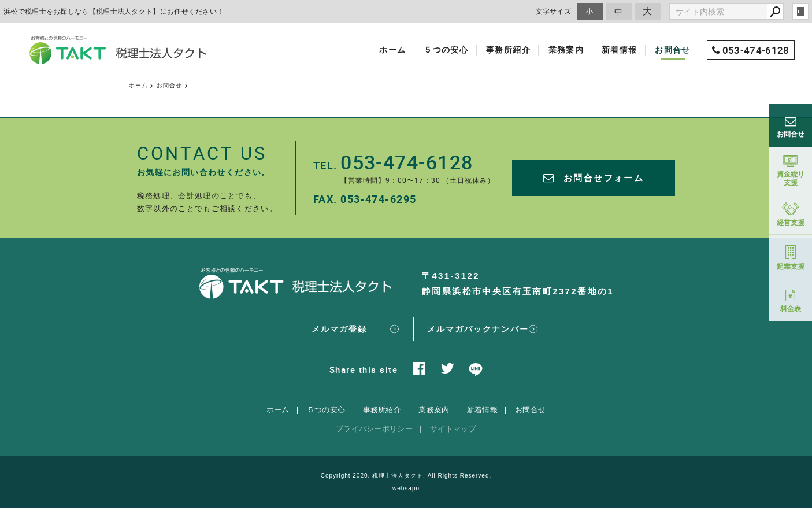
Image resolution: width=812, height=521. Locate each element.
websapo (406, 502)
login (800, 12)
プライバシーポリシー (374, 441)
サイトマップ (453, 441)
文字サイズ (554, 11)
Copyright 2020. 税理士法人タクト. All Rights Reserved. (406, 488)
